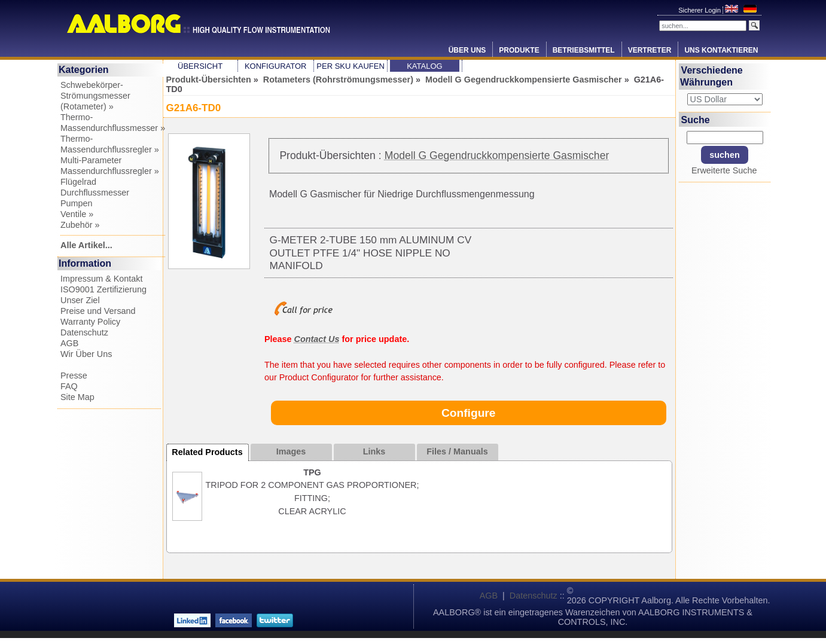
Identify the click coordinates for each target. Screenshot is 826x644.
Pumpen (77, 203)
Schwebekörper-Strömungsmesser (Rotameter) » (95, 96)
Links (374, 451)
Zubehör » (80, 225)
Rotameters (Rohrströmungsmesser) (338, 80)
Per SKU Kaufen (350, 66)
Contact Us (317, 339)
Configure (469, 413)
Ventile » (77, 214)
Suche (696, 119)
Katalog (424, 66)
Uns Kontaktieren (721, 50)
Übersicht (200, 66)
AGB (69, 343)
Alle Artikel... (86, 245)
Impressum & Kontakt (102, 279)
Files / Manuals (457, 451)
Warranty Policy (90, 322)
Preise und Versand (98, 311)
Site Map (77, 397)
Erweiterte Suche (724, 170)
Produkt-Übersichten (209, 80)
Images (291, 451)
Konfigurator (276, 66)
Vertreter (650, 50)
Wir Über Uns (86, 354)
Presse (74, 376)
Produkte (519, 50)
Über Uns (467, 50)
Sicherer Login (700, 10)
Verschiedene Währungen (711, 76)
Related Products (207, 452)
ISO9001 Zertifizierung (103, 289)
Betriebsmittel (584, 50)
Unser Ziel (80, 300)
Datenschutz (84, 332)
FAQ (69, 386)
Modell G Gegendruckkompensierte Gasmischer (524, 80)
